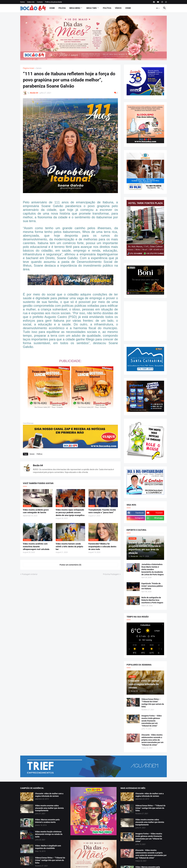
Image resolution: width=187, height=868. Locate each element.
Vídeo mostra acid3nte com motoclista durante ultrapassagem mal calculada (36, 547)
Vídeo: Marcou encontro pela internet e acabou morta (47, 821)
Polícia (62, 8)
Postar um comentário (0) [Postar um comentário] (70, 565)
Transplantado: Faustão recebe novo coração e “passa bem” (102, 511)
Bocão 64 (38, 465)
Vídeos (118, 8)
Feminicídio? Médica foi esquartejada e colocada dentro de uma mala (102, 547)
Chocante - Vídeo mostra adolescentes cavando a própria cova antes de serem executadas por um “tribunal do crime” (152, 740)
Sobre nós (31, 2)
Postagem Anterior (30, 574)
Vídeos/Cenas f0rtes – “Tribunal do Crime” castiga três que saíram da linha (153, 703)
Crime (128, 8)
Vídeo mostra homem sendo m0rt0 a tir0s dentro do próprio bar (69, 547)
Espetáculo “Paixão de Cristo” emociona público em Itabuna (152, 586)
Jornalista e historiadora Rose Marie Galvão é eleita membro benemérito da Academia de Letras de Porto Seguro (153, 569)
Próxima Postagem (111, 574)
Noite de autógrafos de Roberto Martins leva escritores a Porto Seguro (152, 600)
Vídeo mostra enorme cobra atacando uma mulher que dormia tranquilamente (49, 808)
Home (22, 2)
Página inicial (28, 68)
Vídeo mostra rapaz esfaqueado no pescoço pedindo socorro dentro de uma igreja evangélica (70, 513)
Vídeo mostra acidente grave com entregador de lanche (36, 511)
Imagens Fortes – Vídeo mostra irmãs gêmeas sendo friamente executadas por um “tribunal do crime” (152, 721)
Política (107, 8)
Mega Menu (75, 8)
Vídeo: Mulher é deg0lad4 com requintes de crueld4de (48, 847)
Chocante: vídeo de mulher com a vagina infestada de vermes (49, 795)
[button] (158, 8)
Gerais (39, 68)
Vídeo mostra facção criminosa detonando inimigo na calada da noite (49, 834)
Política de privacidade (54, 2)
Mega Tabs (92, 8)
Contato (40, 2)
